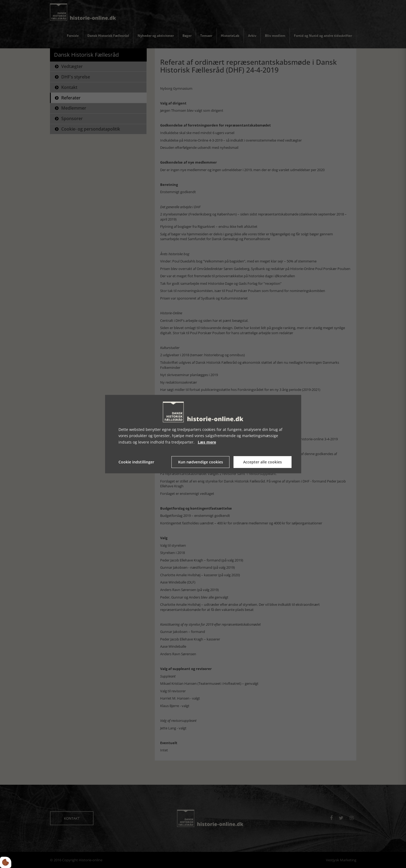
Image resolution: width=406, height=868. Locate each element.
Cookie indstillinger (136, 462)
